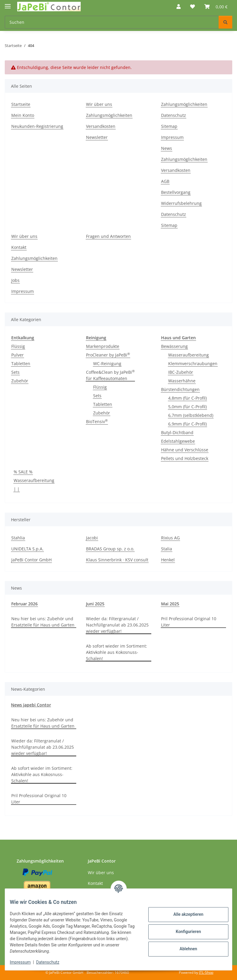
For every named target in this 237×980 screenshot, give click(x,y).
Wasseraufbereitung (189, 355)
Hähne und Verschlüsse (185, 450)
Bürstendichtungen (180, 389)
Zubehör (20, 381)
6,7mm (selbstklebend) (191, 415)
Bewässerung (174, 346)
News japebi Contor (31, 705)
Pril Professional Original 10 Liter (189, 622)
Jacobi (92, 538)
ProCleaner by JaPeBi (108, 355)
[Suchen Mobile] (112, 22)
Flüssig (18, 346)
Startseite (21, 104)
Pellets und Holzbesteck (185, 458)
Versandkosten (101, 126)
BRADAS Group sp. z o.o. (110, 549)
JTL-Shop (206, 972)
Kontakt (19, 247)
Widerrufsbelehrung (181, 203)
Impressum (25, 962)
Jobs (15, 280)
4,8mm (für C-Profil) (187, 398)
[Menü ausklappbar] (8, 4)
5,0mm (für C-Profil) (187, 407)
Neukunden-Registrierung (37, 126)
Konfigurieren (183, 932)
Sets (15, 372)
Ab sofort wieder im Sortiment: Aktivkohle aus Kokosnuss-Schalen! (117, 652)
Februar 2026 (24, 604)
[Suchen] (225, 22)
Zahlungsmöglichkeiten (109, 115)
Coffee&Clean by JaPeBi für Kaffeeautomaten (110, 375)
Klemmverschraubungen (193, 363)
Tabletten (21, 363)
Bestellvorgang (176, 192)
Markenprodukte (103, 346)
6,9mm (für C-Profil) (187, 424)
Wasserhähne (182, 381)
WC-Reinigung (107, 363)
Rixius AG (170, 538)
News (167, 148)
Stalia (167, 549)
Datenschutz (53, 962)
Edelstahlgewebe (178, 441)
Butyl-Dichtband (177, 432)
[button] (179, 7)
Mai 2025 (170, 604)
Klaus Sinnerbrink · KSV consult (117, 560)
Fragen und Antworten (108, 236)
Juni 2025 (95, 604)
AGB (165, 181)
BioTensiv (97, 421)
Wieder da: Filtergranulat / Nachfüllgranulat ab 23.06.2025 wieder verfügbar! (117, 625)
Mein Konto (23, 115)
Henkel (168, 560)
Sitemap (169, 126)
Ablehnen (183, 949)
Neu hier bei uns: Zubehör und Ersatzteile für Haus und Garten (43, 622)
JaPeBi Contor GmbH (31, 560)
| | (17, 489)
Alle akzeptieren (183, 914)
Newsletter (97, 137)
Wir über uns (99, 104)
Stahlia (18, 538)
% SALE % (23, 472)
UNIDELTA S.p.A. (27, 549)
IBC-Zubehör (181, 372)
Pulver (18, 355)
